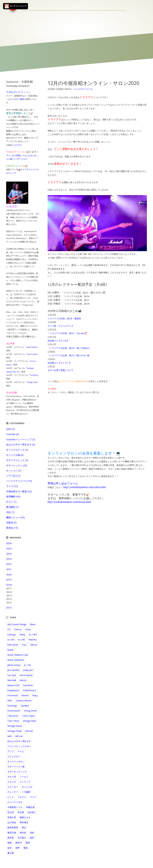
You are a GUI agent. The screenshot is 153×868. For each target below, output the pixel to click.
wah (9, 736)
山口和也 (12, 822)
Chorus (18, 629)
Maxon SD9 (13, 685)
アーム (21, 751)
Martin (23, 680)
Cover (28, 629)
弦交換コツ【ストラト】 (59, 363)
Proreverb (13, 695)
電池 (25, 848)
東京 (24, 827)
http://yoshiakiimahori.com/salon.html (85, 487)
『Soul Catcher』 (32, 354)
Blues (33, 624)
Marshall (12, 680)
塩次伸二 (32, 812)
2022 (9, 564)
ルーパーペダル (15, 802)
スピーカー (13, 787)
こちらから (17, 145)
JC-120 (27, 665)
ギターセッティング (17, 772)
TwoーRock (13, 721)
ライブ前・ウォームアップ (60, 326)
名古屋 (21, 812)
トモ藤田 (26, 792)
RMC (10, 701)
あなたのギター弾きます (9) (21, 444)
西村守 (19, 843)
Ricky (35, 695)
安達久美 (12, 817)
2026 (9, 543)
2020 (9, 574)
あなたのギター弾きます (19, 741)
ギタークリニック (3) (17, 460)
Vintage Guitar (15, 726)
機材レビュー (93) (15, 517)
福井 (32, 838)
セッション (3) (14, 470)
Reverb (25, 695)
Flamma (33, 640)
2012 (9, 607)
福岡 (10, 843)
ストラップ (25, 782)
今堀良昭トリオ (15, 807)
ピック (11, 797)
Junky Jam (28, 670)
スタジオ (12, 782)
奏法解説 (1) (13, 507)
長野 (17, 848)
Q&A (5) (10, 429)
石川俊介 (22, 838)
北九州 (11, 812)
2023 (9, 559)
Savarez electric (24, 701)
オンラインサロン (16, 761)
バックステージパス (83, 89)
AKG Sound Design (17, 624)
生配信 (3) (11, 522)
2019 (9, 579)
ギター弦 (12, 777)
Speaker (25, 706)
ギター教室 (19, 99)
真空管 (11, 838)
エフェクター (14, 756)
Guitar (11, 650)
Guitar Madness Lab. (18, 655)
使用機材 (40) (13, 496)
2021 (9, 569)
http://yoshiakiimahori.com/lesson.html (69, 502)
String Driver (31, 711)
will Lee (19, 736)
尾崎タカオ (25, 817)
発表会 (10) (12, 528)
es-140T (33, 634)
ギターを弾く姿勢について (60, 370)
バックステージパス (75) (19, 481)
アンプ (11, 751)
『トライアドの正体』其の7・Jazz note (66, 333)
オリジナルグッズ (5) (17, 450)
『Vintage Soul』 (32, 382)
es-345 (21, 640)
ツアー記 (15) (13, 476)
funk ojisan (13, 645)
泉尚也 (23, 833)
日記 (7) (10, 512)
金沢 (10, 848)
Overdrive (28, 685)
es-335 (11, 640)
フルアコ (22, 797)
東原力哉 (12, 833)
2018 (9, 585)
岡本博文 (24, 822)
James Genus (14, 665)
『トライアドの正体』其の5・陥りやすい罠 (69, 356)
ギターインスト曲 (16, 767)
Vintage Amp (29, 721)
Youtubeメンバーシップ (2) (21, 439)
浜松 (32, 833)
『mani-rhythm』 (32, 347)
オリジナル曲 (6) (15, 455)
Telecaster (13, 716)
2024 (9, 554)
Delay (22, 634)
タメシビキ (27, 787)
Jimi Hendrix (14, 670)
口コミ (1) (11, 502)
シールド (24, 777)
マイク (33, 797)
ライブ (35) (12, 486)
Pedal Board (29, 690)
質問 (28, 843)
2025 (9, 548)
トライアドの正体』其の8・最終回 (64, 319)
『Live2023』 (34, 375)
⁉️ (86, 333)
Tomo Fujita (28, 716)
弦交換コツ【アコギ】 (58, 341)
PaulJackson (13, 690)
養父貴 (11, 853)
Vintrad (29, 731)
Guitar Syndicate (16, 660)
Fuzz (24, 645)
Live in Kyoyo (26, 675)
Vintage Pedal (14, 731)
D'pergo (12, 634)
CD (9, 629)
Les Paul (12, 675)
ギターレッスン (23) (17, 465)
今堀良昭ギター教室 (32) (19, 491)
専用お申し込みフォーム (63, 483)
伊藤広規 (30, 807)
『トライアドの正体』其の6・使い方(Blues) (68, 348)
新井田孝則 (13, 827)
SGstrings (12, 706)
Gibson (34, 645)
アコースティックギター (19, 746)
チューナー (13, 792)
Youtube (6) (13, 434)
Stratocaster (14, 711)
